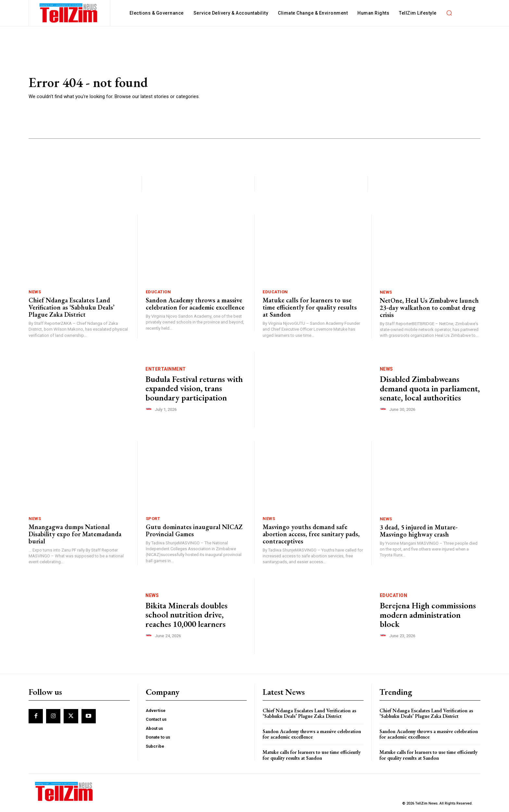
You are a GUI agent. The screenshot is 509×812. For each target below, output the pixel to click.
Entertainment (166, 369)
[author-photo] (150, 409)
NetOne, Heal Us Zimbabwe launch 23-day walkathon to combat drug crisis (429, 308)
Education (158, 292)
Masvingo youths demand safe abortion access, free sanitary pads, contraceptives (311, 534)
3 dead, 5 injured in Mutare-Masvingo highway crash (419, 531)
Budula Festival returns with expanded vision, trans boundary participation (194, 388)
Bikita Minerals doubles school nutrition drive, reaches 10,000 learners (186, 615)
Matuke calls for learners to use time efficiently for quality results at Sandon (310, 307)
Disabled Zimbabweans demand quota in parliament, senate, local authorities (430, 388)
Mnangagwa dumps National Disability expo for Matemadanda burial (75, 534)
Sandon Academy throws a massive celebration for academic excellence (195, 304)
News (35, 292)
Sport (153, 519)
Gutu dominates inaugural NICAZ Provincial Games (194, 530)
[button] (449, 13)
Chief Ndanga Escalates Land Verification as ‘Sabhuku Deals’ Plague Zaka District (72, 307)
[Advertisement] (348, 88)
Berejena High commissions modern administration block (428, 615)
